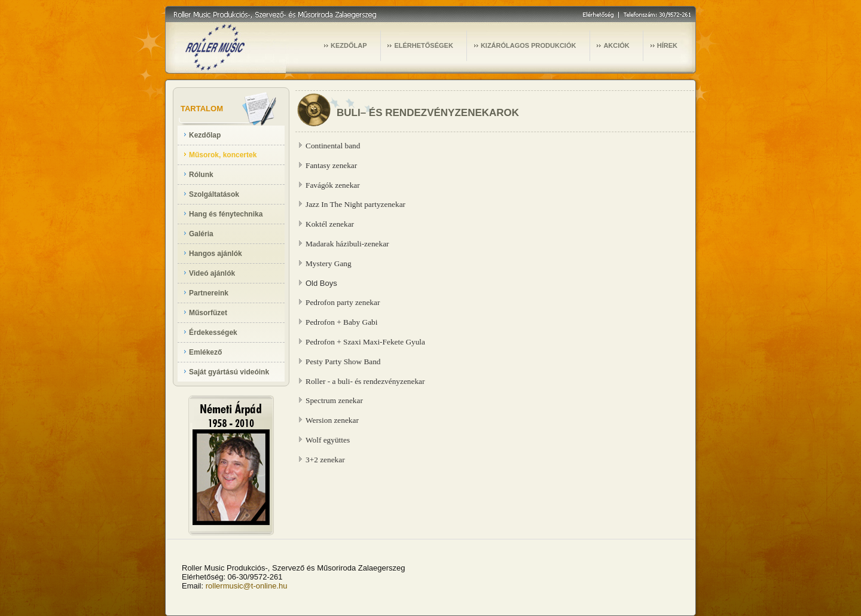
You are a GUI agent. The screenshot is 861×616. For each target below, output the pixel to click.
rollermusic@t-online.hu (247, 586)
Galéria (201, 234)
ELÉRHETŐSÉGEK (423, 45)
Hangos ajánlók (216, 254)
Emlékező (205, 352)
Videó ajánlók (212, 273)
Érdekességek (213, 333)
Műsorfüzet (208, 313)
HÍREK (667, 45)
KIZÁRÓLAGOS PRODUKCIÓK (529, 45)
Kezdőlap (205, 135)
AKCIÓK (616, 45)
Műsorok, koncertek (223, 155)
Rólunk (201, 175)
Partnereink (209, 293)
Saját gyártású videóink (229, 372)
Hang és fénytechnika (226, 214)
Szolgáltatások (214, 194)
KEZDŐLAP (349, 45)
